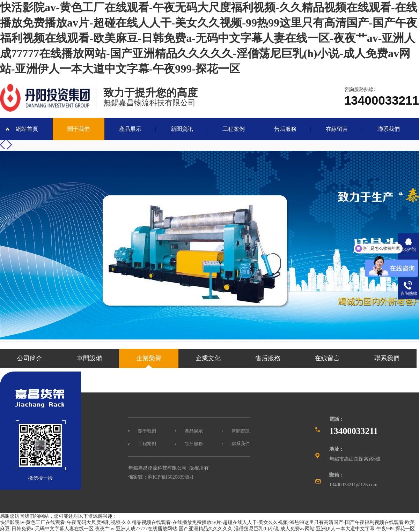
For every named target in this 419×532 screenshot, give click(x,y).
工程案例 (234, 129)
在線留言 (337, 129)
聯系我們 (389, 129)
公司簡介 (30, 358)
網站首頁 (27, 129)
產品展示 (130, 129)
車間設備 (89, 358)
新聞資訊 (182, 129)
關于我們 (79, 129)
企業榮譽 (149, 358)
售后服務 (285, 129)
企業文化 (208, 358)
